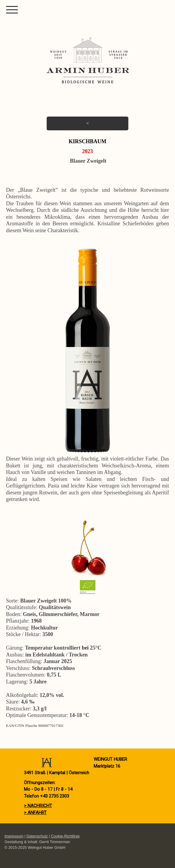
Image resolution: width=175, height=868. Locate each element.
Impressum (14, 836)
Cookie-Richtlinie (65, 836)
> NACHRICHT (38, 806)
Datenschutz (37, 836)
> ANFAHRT (35, 813)
